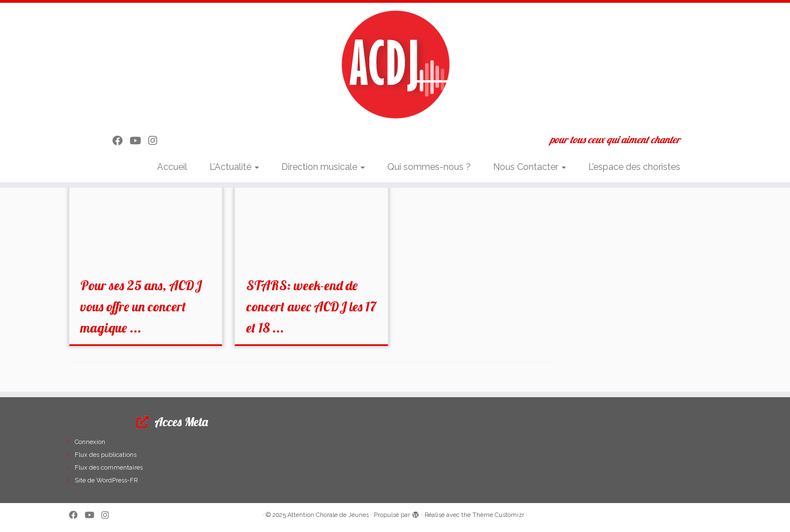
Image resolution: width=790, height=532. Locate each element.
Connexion (90, 442)
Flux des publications (106, 455)
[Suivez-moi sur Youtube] (139, 141)
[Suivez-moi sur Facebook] (121, 141)
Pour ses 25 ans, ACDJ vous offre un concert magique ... (141, 306)
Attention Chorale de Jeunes (328, 515)
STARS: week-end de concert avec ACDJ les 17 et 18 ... (311, 306)
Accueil (172, 167)
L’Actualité (234, 167)
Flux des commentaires (109, 468)
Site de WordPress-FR (106, 480)
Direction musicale (323, 167)
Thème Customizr (498, 515)
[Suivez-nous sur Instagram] (156, 141)
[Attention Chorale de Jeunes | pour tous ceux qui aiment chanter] (395, 64)
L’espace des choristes (634, 167)
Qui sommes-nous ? (429, 167)
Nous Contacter (530, 167)
